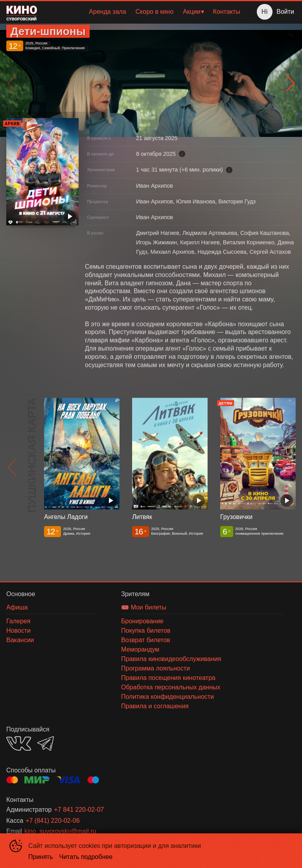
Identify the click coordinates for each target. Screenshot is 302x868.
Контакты (227, 12)
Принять (41, 857)
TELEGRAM (46, 743)
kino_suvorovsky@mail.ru (60, 831)
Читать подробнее (86, 857)
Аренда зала (107, 12)
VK (19, 743)
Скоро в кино (155, 12)
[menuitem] (107, 12)
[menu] (144, 12)
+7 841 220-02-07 (79, 810)
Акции (192, 12)
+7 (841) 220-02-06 (52, 821)
